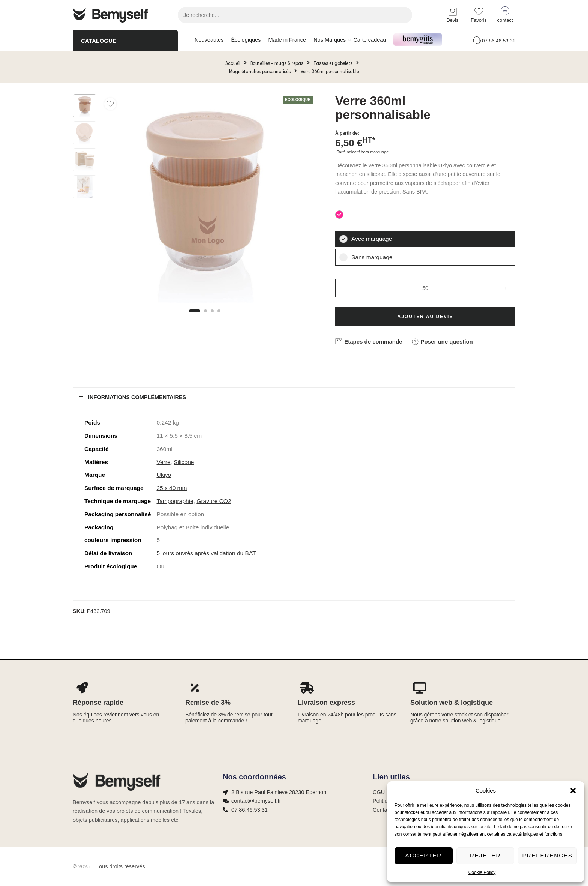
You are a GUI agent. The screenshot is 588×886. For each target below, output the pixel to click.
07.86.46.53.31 (493, 41)
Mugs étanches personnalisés (260, 71)
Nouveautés (209, 40)
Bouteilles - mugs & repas (277, 63)
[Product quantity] (425, 288)
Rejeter (485, 855)
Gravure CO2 (214, 501)
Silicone (184, 462)
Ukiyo (164, 475)
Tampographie (175, 501)
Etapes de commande (369, 341)
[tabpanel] (205, 200)
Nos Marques (330, 40)
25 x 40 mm (172, 488)
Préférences (547, 855)
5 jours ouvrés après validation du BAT (206, 553)
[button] (573, 791)
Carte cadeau (370, 40)
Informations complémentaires (137, 397)
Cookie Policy (482, 872)
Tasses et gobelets (333, 63)
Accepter (424, 855)
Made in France (287, 40)
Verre (163, 462)
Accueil (233, 63)
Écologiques (246, 40)
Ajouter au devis (425, 317)
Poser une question (442, 342)
